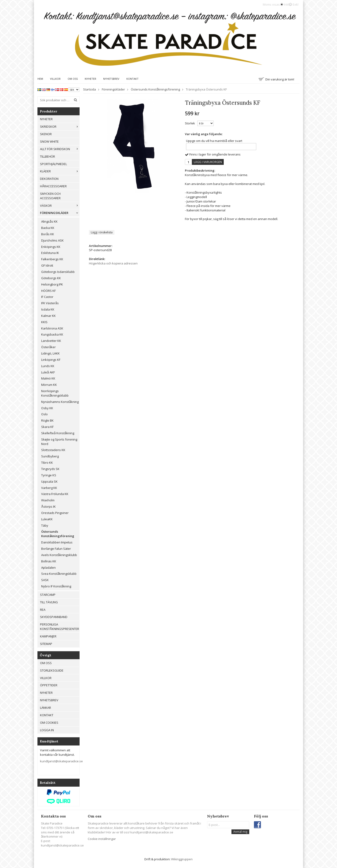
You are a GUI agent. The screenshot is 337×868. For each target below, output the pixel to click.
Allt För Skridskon (60, 149)
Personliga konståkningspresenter (60, 627)
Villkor (55, 79)
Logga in (47, 730)
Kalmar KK (48, 316)
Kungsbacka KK (52, 334)
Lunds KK (48, 366)
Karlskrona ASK (52, 328)
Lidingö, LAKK (50, 353)
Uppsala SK (49, 481)
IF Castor (47, 297)
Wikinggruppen (182, 859)
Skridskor (60, 127)
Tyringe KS (49, 475)
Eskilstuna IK (50, 253)
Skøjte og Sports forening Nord (59, 442)
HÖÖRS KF (48, 291)
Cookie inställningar (102, 839)
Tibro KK (47, 463)
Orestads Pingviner (55, 513)
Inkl (287, 4)
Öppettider (49, 685)
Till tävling (49, 602)
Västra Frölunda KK (55, 494)
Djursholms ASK (52, 240)
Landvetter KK (51, 341)
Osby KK (47, 408)
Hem (40, 79)
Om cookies (49, 723)
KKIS (44, 322)
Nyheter (90, 79)
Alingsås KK (49, 221)
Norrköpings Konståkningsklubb (55, 393)
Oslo (44, 414)
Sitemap (46, 644)
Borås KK (48, 234)
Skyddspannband (54, 617)
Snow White (49, 141)
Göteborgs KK (51, 278)
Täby (45, 525)
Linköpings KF (51, 360)
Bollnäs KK (49, 561)
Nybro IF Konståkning (56, 586)
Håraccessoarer (53, 186)
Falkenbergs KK (52, 259)
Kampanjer (48, 636)
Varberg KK (49, 488)
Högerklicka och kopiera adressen (113, 263)
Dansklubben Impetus (57, 542)
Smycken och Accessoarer (50, 196)
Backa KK (48, 228)
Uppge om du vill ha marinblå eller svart (214, 141)
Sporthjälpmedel (53, 164)
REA (43, 610)
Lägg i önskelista (102, 232)
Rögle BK (47, 420)
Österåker (48, 347)
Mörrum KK (49, 385)
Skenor (46, 134)
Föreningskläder (60, 213)
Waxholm (48, 500)
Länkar (46, 708)
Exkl (296, 4)
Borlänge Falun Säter (56, 549)
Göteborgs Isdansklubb (58, 272)
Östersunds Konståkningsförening (58, 534)
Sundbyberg (50, 456)
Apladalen (48, 568)
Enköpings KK (51, 247)
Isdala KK (48, 309)
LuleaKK (47, 519)
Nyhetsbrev (111, 79)
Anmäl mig (240, 832)
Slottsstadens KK (53, 450)
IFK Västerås (50, 303)
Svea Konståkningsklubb (59, 574)
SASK (45, 580)
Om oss (73, 79)
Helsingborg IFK (52, 284)
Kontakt (132, 79)
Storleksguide (52, 670)
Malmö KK (48, 378)
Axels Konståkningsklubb (59, 555)
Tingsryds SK (50, 469)
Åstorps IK (48, 506)
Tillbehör (48, 156)
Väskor (60, 206)
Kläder (60, 171)
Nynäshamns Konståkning (60, 402)
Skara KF (47, 427)
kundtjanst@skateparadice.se (61, 761)
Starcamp (48, 595)
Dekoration (49, 179)
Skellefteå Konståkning (58, 433)
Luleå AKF (48, 372)
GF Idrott (47, 265)
